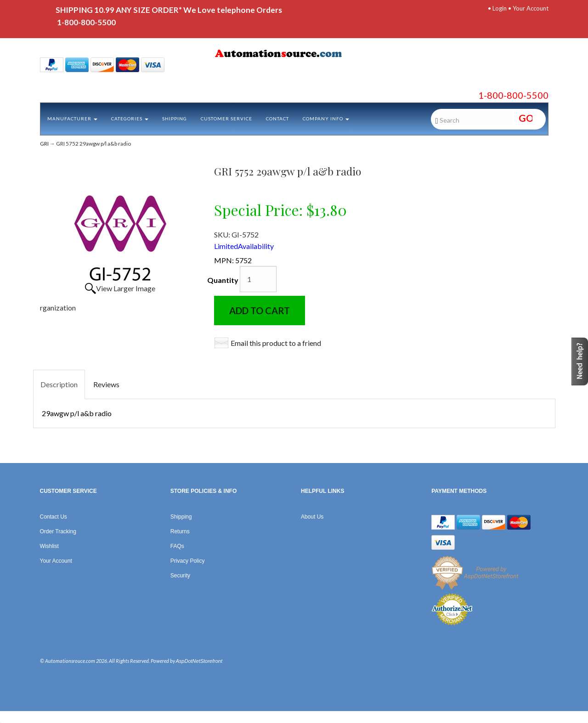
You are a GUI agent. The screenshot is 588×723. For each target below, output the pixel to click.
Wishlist (49, 546)
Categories (130, 119)
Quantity (223, 280)
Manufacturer (72, 119)
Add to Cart (260, 311)
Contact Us (54, 517)
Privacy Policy (188, 561)
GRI (44, 144)
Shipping (175, 119)
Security (180, 576)
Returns (180, 531)
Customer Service (226, 119)
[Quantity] (258, 279)
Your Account (531, 8)
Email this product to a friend (276, 343)
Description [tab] (59, 384)
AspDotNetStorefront (199, 661)
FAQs (177, 546)
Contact (277, 119)
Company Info (326, 119)
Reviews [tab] (106, 384)
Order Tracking (58, 531)
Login (500, 8)
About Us (312, 517)
